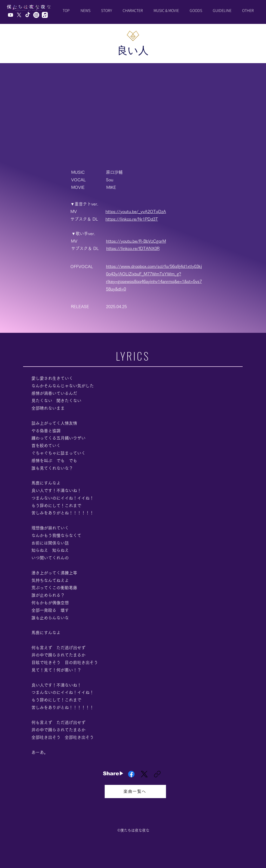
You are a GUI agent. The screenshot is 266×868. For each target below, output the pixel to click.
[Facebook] (131, 774)
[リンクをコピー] (157, 774)
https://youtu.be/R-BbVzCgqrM (136, 241)
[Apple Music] (45, 15)
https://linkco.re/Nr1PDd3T (132, 219)
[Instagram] (36, 15)
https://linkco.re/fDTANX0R (133, 248)
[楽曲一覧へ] (135, 791)
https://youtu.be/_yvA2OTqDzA (136, 211)
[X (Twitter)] (144, 774)
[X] (19, 15)
